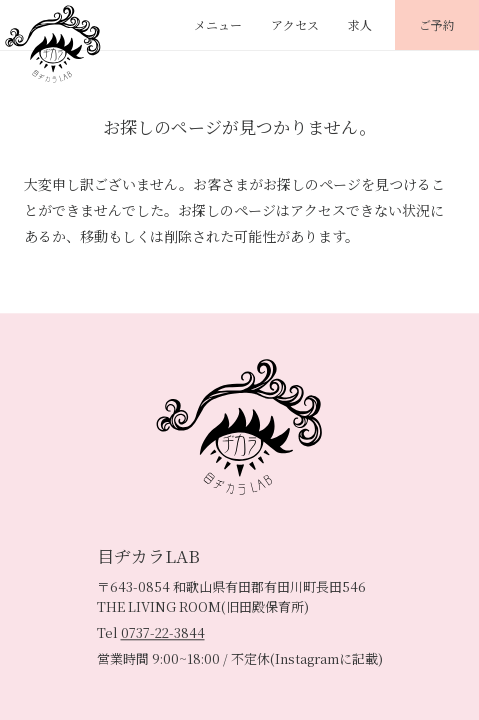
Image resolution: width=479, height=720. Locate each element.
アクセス (295, 24)
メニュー (218, 24)
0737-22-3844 (163, 632)
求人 (360, 24)
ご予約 (437, 24)
